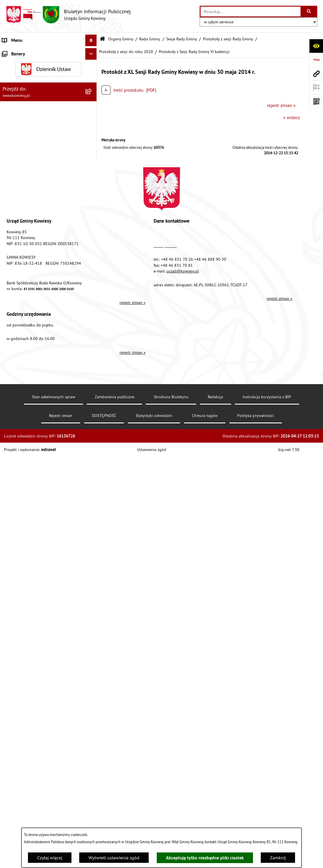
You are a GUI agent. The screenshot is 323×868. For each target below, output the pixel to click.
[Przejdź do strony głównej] (68, 15)
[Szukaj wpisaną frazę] (309, 12)
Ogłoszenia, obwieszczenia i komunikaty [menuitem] (42, 315)
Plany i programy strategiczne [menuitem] (31, 274)
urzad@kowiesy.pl (183, 748)
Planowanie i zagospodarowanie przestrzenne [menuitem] (34, 300)
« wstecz (292, 117)
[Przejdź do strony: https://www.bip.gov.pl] (316, 60)
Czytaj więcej (50, 858)
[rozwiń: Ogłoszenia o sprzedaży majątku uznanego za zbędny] (92, 346)
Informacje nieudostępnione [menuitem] (30, 463)
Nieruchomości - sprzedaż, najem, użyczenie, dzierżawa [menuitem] (35, 330)
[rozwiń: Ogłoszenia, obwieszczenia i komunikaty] (92, 316)
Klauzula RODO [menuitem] (18, 555)
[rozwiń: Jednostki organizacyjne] (92, 239)
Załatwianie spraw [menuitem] (20, 417)
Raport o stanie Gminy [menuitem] (24, 262)
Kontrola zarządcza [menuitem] (21, 228)
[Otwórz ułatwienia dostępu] (316, 46)
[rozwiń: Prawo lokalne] (92, 170)
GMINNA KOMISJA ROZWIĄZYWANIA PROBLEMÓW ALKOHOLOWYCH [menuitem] (38, 390)
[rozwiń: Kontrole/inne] (92, 498)
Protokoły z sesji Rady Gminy (228, 39)
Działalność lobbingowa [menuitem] (26, 429)
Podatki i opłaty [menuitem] (18, 285)
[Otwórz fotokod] (316, 101)
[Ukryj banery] (91, 592)
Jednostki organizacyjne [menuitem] (26, 239)
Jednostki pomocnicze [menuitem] (24, 251)
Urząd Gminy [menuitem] (15, 52)
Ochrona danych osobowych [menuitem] (30, 544)
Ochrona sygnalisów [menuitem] (22, 578)
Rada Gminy (150, 39)
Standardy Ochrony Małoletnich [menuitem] (33, 182)
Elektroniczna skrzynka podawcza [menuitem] (35, 509)
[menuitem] (48, 79)
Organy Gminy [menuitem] (16, 63)
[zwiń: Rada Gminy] (92, 94)
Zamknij (278, 858)
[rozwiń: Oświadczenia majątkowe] (92, 216)
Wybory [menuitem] (10, 440)
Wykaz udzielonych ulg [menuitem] (25, 405)
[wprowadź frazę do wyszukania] (251, 12)
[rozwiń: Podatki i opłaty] (92, 286)
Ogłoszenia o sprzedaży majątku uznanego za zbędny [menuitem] (34, 349)
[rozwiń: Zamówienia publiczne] (92, 205)
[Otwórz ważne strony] (316, 87)
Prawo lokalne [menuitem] (16, 170)
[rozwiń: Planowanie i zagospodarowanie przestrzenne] (92, 297)
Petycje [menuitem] (9, 486)
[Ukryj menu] (91, 40)
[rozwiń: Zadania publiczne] (92, 364)
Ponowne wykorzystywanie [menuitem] (29, 475)
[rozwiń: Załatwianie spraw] (92, 417)
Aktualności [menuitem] (14, 567)
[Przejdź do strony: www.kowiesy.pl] (316, 74)
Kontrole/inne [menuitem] (16, 498)
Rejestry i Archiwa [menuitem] (19, 452)
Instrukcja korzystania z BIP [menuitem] (29, 521)
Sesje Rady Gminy (182, 39)
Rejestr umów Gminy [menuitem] (22, 375)
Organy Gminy (121, 39)
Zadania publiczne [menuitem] (20, 364)
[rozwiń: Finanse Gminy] (92, 193)
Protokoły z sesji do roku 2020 (126, 52)
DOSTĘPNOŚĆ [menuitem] (16, 532)
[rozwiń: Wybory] (92, 440)
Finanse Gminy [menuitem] (17, 193)
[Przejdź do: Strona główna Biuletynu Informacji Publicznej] (102, 39)
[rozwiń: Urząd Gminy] (92, 52)
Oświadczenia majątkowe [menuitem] (27, 216)
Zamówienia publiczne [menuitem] (25, 205)
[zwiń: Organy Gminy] (92, 64)
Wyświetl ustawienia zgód (114, 858)
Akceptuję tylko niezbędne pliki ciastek (205, 858)
